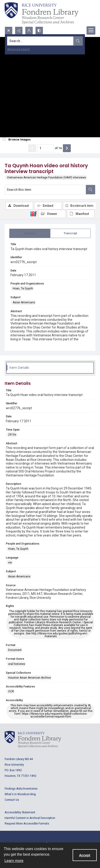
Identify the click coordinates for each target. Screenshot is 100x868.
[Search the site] (40, 41)
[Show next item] (67, 148)
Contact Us (12, 800)
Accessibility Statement (20, 812)
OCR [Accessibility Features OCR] (11, 691)
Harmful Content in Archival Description (30, 818)
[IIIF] (33, 214)
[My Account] (29, 30)
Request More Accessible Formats (27, 824)
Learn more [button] (14, 861)
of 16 (58, 148)
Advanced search (19, 49)
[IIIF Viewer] (52, 214)
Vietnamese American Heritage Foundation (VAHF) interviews (47, 178)
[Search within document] (90, 190)
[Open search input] (9, 30)
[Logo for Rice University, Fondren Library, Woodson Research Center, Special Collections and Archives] (33, 739)
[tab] (30, 233)
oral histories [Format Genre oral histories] (17, 664)
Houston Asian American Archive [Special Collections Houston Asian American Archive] (29, 678)
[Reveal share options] (19, 30)
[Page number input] (45, 148)
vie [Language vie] (10, 563)
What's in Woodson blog (20, 794)
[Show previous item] (32, 148)
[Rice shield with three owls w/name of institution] (42, 13)
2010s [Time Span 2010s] (12, 435)
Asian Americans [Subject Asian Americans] (24, 302)
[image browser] (17, 140)
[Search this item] (45, 190)
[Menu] (91, 30)
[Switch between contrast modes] (39, 30)
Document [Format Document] (15, 650)
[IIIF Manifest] (81, 214)
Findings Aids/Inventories (21, 789)
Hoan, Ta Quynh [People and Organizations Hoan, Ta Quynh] (23, 288)
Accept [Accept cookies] (85, 855)
